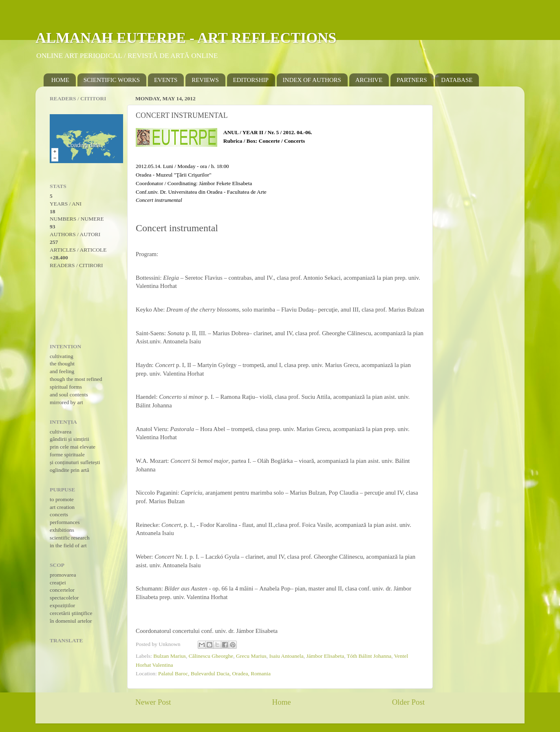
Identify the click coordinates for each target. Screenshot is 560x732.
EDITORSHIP (251, 80)
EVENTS (166, 80)
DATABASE (457, 80)
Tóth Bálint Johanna (369, 656)
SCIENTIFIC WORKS (112, 80)
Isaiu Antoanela (286, 656)
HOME (60, 80)
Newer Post (153, 702)
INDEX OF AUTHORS (312, 80)
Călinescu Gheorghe (211, 656)
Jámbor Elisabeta (325, 656)
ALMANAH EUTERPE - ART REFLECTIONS (186, 38)
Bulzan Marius (170, 656)
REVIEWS (205, 80)
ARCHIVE (369, 80)
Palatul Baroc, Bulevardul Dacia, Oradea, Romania (214, 673)
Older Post (408, 702)
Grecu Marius (251, 656)
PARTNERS (412, 80)
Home (282, 702)
